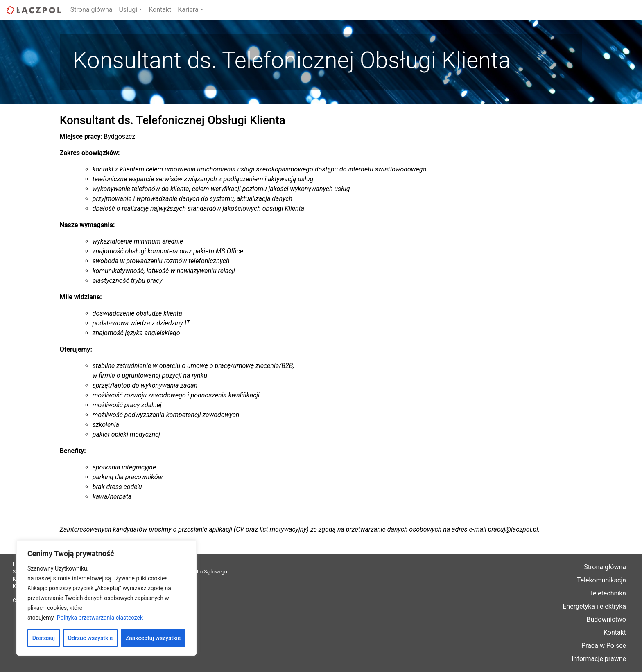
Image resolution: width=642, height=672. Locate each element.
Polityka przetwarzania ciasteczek (100, 618)
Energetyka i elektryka (594, 606)
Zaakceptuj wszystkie (153, 638)
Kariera (188, 10)
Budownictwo (606, 619)
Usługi (128, 10)
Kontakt (160, 10)
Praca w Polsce (604, 646)
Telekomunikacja (601, 580)
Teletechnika (608, 593)
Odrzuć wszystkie (90, 638)
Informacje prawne (599, 659)
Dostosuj (44, 638)
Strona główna (92, 10)
